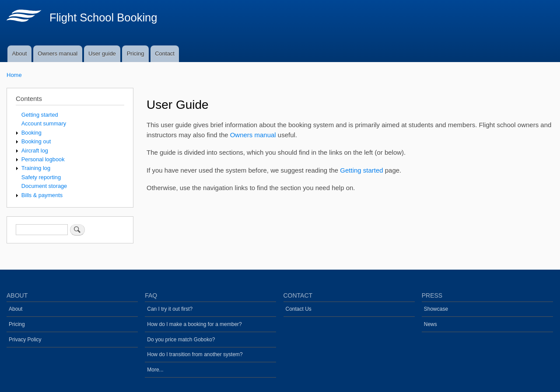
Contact (165, 54)
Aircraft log (35, 151)
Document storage (44, 186)
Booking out (36, 141)
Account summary (44, 123)
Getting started (361, 170)
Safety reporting (41, 177)
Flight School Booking (103, 17)
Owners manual (58, 54)
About (19, 54)
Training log (36, 168)
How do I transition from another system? (195, 354)
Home (14, 75)
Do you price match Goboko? (181, 340)
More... (155, 370)
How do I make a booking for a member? (194, 324)
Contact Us (299, 309)
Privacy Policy (25, 340)
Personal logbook (43, 159)
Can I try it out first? (170, 309)
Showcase (436, 309)
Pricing (136, 54)
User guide (102, 54)
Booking (31, 133)
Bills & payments (42, 195)
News (430, 324)
